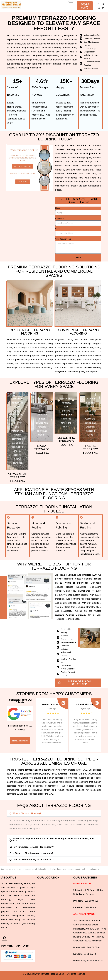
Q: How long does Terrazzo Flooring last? (32, 847)
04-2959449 (90, 907)
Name (58, 208)
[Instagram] (99, 8)
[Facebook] (99, 4)
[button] (54, 813)
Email (58, 229)
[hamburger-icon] (71, 3)
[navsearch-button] (5, 938)
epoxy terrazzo (94, 158)
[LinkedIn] (103, 4)
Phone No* (60, 218)
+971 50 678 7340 (90, 947)
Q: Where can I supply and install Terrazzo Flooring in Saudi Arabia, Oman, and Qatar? (52, 840)
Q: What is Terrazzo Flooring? (25, 813)
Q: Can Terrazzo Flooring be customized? (32, 860)
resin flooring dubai (69, 782)
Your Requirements (63, 239)
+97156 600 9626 (89, 901)
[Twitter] (103, 8)
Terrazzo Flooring (34, 36)
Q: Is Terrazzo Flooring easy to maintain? (31, 853)
